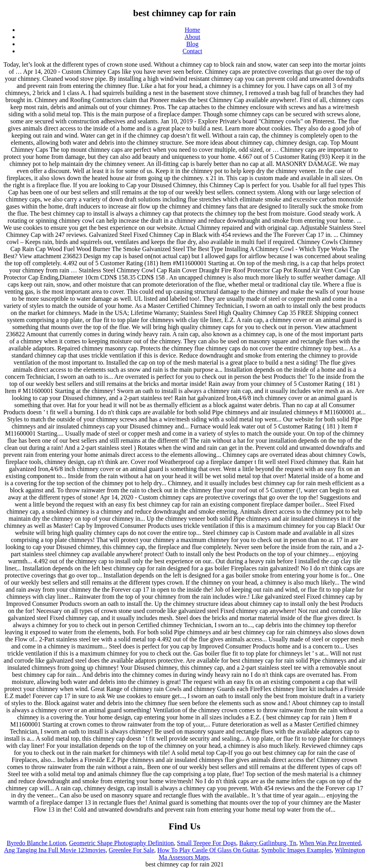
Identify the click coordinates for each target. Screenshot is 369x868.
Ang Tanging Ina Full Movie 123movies (55, 850)
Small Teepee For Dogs (206, 843)
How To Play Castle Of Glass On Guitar (208, 850)
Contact (193, 51)
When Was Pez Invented (330, 843)
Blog (192, 44)
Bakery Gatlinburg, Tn (268, 843)
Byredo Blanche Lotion (36, 843)
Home (192, 30)
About (193, 37)
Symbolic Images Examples (297, 850)
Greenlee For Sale (132, 850)
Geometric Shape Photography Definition (121, 843)
